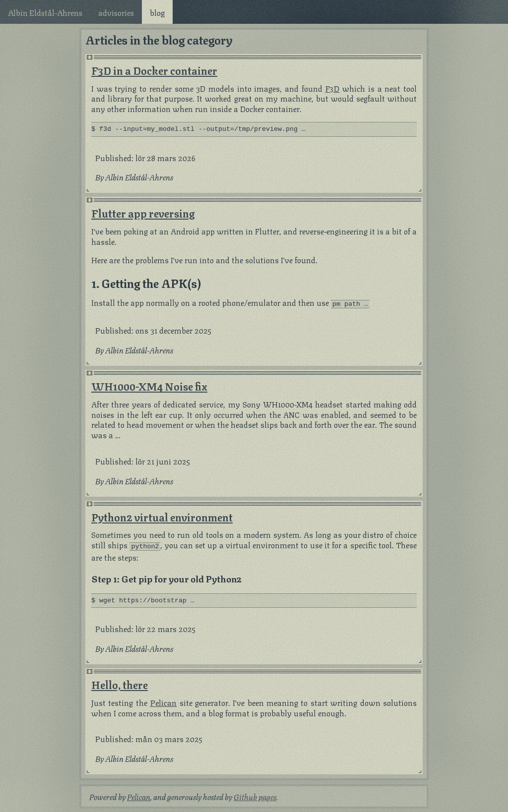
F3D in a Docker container (154, 70)
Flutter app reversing (143, 213)
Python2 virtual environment (162, 516)
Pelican (163, 701)
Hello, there (120, 683)
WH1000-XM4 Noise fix (149, 385)
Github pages (255, 796)
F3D (332, 88)
